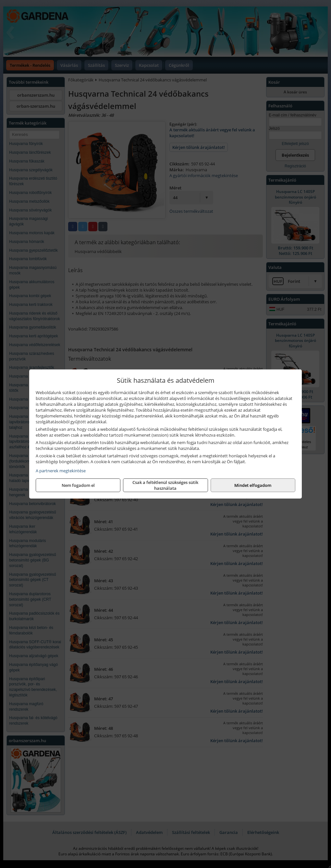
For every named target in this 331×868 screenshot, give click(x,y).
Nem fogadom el (78, 485)
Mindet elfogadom (253, 485)
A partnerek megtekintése (61, 471)
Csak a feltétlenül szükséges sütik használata (165, 485)
